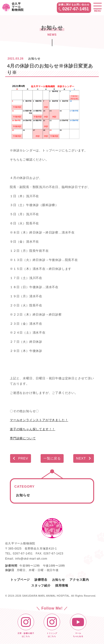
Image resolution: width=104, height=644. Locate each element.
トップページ (20, 580)
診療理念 (41, 580)
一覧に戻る (52, 458)
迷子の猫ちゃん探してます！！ (33, 429)
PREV (21, 458)
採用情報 (62, 586)
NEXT (84, 458)
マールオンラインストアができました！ (39, 420)
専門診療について (23, 438)
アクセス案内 (79, 580)
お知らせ (23, 495)
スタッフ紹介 (41, 586)
